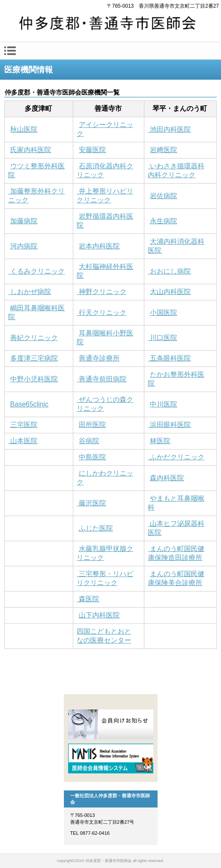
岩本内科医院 (99, 246)
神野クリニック (101, 292)
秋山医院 (24, 129)
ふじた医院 (96, 528)
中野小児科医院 (34, 379)
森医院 (88, 599)
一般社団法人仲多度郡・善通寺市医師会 (110, 25)
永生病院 (164, 221)
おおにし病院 (169, 271)
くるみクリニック (36, 271)
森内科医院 (167, 478)
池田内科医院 (169, 129)
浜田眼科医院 (169, 425)
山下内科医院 (99, 615)
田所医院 (92, 425)
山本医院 (23, 441)
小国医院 (164, 313)
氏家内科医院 (31, 150)
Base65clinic (29, 404)
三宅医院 (24, 425)
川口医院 (162, 338)
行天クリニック (101, 313)
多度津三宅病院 (34, 358)
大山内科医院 (170, 292)
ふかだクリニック (176, 457)
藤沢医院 (91, 503)
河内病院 (24, 246)
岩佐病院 (164, 196)
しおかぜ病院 (29, 292)
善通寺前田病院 (101, 379)
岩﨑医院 (164, 150)
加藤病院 (24, 221)
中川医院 (164, 404)
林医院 (160, 441)
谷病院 (89, 441)
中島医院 (92, 457)
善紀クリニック (34, 338)
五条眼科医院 (169, 358)
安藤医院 (92, 150)
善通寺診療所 (99, 358)
